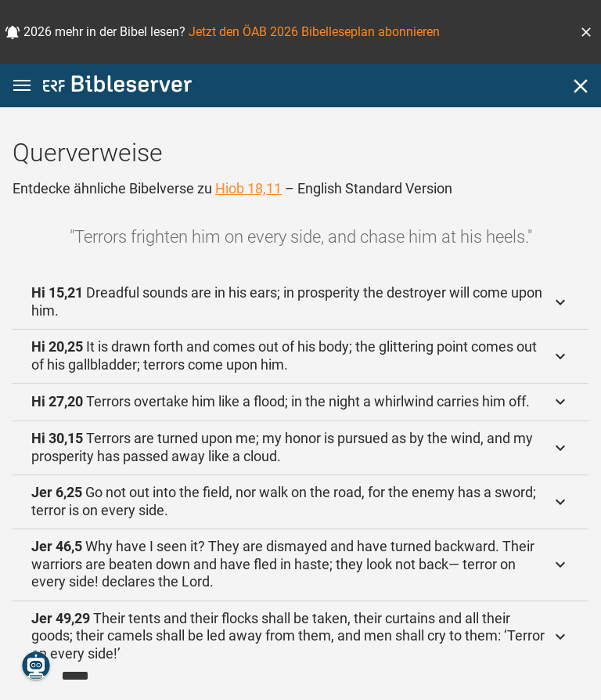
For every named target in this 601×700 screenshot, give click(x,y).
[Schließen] (581, 86)
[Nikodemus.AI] (36, 666)
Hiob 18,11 (248, 188)
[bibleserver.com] (117, 87)
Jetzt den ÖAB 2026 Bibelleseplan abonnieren (314, 32)
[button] (586, 32)
